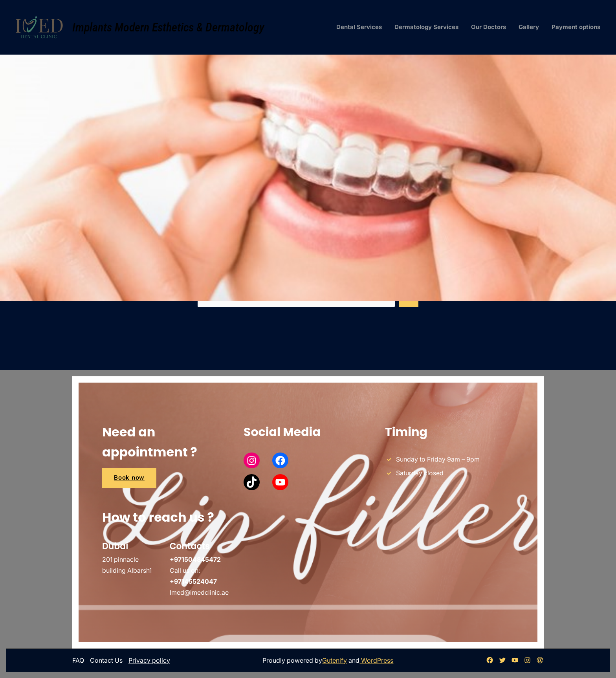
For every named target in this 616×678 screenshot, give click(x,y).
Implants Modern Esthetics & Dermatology (168, 27)
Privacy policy (149, 660)
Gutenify (335, 660)
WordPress (376, 660)
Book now (129, 477)
